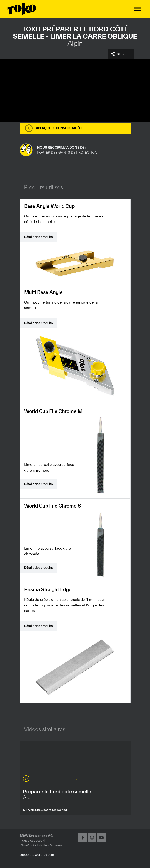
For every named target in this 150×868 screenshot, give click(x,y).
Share (121, 54)
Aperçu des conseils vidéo (59, 128)
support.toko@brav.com (37, 855)
